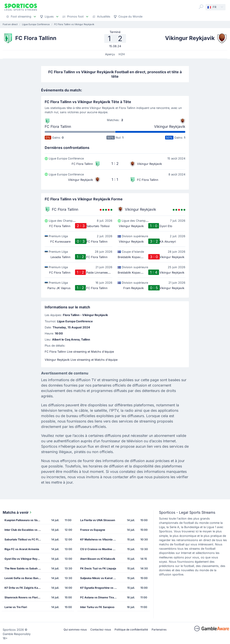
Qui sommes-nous (75, 630)
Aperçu (110, 54)
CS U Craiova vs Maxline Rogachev (100, 549)
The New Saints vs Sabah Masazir (24, 568)
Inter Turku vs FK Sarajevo (97, 607)
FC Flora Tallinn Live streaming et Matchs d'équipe (79, 352)
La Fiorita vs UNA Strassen (98, 520)
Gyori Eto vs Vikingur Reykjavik (24, 559)
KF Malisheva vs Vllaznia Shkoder (100, 539)
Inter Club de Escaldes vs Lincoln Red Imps (24, 530)
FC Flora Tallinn (58, 126)
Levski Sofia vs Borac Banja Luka (24, 578)
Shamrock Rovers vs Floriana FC (24, 597)
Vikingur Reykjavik (170, 126)
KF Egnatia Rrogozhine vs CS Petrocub (100, 588)
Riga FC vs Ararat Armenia (22, 549)
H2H (122, 54)
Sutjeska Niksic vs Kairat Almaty (100, 578)
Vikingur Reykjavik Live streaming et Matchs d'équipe (81, 360)
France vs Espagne (93, 530)
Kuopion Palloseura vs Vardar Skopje (24, 520)
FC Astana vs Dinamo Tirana (99, 597)
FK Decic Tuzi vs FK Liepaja (98, 568)
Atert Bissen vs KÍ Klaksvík (98, 559)
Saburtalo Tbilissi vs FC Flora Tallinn (24, 539)
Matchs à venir (18, 512)
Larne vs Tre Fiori (16, 607)
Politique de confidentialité (131, 630)
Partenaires (159, 630)
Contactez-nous (101, 630)
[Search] (201, 7)
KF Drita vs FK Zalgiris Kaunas (24, 588)
